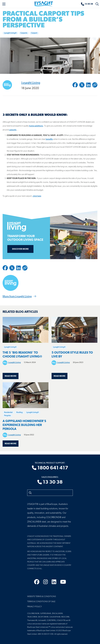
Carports (24, 33)
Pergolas (7, 416)
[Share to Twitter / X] (82, 85)
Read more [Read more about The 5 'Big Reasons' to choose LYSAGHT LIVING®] (11, 376)
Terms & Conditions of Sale (41, 602)
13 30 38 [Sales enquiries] (50, 482)
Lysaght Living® (10, 33)
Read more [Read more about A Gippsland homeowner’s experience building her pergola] (11, 444)
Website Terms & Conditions (42, 597)
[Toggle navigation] (4, 4)
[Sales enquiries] (87, 4)
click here (37, 196)
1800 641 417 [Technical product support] (50, 468)
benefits (49, 139)
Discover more (20, 249)
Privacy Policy (35, 607)
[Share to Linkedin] (88, 85)
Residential (8, 412)
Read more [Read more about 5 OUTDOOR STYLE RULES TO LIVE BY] (60, 376)
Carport (34, 33)
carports (13, 130)
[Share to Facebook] (75, 85)
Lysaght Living (31, 83)
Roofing (19, 412)
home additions (36, 126)
